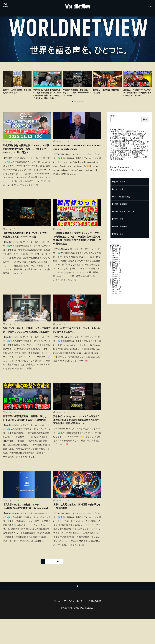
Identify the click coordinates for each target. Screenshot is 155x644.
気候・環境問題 (122, 210)
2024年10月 (116, 281)
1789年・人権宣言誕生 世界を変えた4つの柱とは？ (17, 92)
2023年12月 (116, 295)
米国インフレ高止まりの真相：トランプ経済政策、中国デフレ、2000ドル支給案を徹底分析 (26, 346)
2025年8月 (115, 261)
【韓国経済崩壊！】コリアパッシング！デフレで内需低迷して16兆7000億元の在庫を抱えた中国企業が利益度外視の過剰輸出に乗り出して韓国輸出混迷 (77, 248)
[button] (6, 84)
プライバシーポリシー (74, 626)
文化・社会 (120, 195)
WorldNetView (78, 7)
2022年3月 (115, 302)
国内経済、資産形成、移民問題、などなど (107, 92)
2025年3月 (115, 272)
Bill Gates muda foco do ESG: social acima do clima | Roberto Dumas (75, 153)
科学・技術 (120, 226)
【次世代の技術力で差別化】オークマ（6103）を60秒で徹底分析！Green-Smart (26, 532)
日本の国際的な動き (124, 203)
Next (59, 586)
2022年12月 (116, 300)
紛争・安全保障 (122, 234)
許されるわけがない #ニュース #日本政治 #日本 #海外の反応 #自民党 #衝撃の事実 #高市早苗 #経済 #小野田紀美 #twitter (77, 441)
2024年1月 (115, 293)
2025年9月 (115, 259)
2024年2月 (115, 291)
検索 (112, 121)
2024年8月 (115, 283)
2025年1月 (115, 276)
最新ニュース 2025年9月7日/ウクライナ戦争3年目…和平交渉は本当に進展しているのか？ (138, 95)
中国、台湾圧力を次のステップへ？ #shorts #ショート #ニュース (76, 344)
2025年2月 (115, 274)
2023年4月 (115, 297)
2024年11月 (116, 278)
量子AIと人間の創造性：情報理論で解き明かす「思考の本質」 (77, 530)
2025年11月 (116, 255)
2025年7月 (115, 264)
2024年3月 (115, 289)
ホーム (55, 626)
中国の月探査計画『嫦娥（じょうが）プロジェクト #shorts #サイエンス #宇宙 (77, 93)
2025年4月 (115, 270)
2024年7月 (115, 285)
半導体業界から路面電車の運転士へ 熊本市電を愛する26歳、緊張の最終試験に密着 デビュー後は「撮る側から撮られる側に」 (47, 97)
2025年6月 (115, 266)
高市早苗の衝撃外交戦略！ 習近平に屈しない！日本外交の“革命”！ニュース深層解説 (26, 439)
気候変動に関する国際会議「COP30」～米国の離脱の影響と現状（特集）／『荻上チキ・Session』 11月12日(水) (26, 155)
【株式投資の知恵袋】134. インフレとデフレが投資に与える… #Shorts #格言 (27, 242)
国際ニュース (121, 187)
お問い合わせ (97, 626)
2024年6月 (115, 287)
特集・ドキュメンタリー (126, 218)
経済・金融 (120, 242)
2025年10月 (116, 257)
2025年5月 (115, 268)
